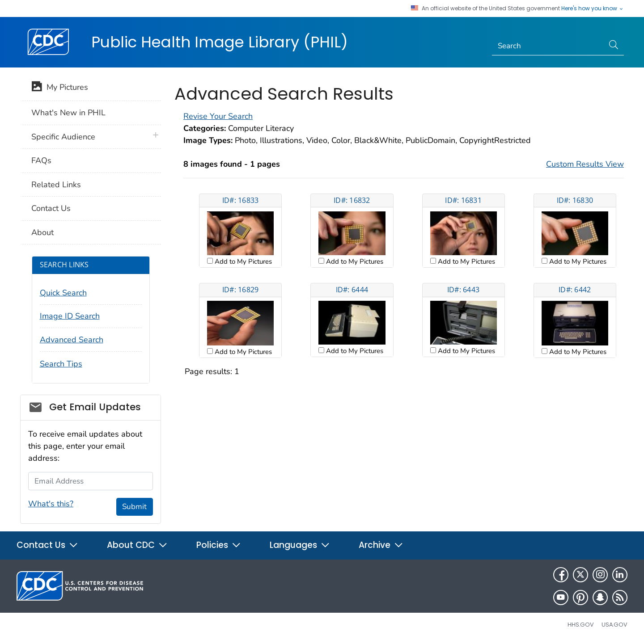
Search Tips (61, 364)
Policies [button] (219, 545)
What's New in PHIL (68, 113)
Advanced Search (72, 340)
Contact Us (51, 208)
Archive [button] (381, 545)
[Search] (548, 46)
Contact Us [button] (47, 545)
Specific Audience (63, 137)
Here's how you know (593, 8)
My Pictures (60, 88)
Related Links (56, 185)
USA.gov (614, 625)
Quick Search (63, 293)
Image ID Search (70, 316)
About (42, 232)
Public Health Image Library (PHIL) (220, 42)
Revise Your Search (218, 116)
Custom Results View (585, 164)
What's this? (51, 504)
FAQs (41, 160)
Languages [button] (300, 545)
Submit (134, 507)
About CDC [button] (137, 545)
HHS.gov (581, 625)
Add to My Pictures (242, 261)
